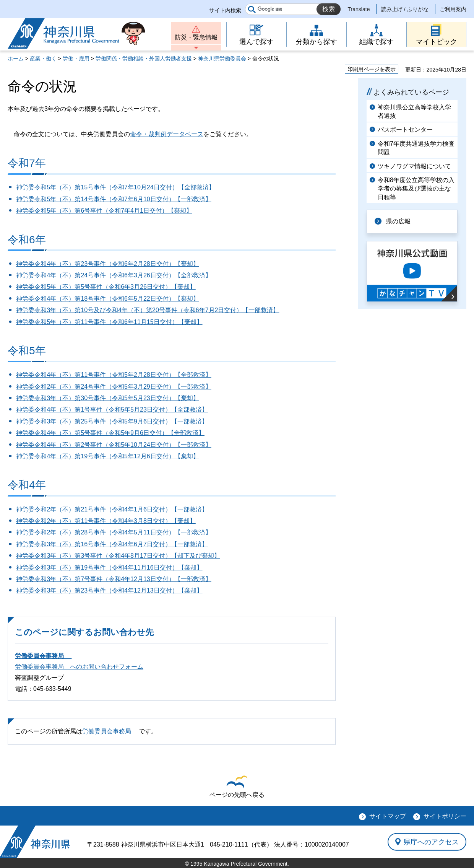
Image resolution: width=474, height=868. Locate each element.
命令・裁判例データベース (167, 134)
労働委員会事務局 (43, 656)
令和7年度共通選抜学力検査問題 (416, 148)
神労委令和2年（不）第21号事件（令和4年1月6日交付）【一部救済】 (112, 509)
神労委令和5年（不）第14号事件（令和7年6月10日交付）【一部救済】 (114, 199)
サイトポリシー (445, 816)
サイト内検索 (225, 10)
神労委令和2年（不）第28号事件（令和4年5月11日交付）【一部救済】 (114, 532)
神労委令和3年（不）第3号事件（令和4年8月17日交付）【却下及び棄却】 (118, 556)
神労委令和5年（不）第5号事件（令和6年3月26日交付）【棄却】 (106, 287)
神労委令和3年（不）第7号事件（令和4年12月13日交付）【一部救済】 (114, 579)
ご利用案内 (453, 9)
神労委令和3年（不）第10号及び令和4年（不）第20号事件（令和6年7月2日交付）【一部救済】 (148, 310)
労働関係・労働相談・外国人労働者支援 (144, 59)
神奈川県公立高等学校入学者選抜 (414, 112)
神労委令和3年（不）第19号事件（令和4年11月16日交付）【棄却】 (109, 568)
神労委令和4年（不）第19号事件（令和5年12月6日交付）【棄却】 (107, 456)
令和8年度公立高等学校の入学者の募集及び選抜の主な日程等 (416, 189)
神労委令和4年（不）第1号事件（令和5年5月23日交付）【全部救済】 (112, 410)
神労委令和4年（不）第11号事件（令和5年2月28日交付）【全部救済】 (114, 375)
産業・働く (43, 59)
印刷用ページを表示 (372, 69)
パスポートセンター (405, 129)
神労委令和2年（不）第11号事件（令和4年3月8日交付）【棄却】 (106, 521)
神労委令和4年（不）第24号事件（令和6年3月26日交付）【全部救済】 (114, 275)
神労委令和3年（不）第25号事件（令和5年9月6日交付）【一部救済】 (112, 421)
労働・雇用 (76, 59)
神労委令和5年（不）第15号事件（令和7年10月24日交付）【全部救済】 (115, 187)
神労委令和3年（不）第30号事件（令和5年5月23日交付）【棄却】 (107, 398)
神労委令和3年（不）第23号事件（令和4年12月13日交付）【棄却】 (109, 590)
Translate (359, 9)
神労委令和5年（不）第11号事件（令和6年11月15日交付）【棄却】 (109, 322)
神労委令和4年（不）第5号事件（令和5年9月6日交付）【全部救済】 (110, 433)
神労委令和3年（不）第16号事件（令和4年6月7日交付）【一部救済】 (112, 544)
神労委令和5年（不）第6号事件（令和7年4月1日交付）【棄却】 (104, 211)
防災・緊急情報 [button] (196, 37)
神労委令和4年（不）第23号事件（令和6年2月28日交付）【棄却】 (107, 264)
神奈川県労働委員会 (222, 59)
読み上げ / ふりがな (405, 9)
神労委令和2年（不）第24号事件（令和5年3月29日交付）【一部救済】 (114, 387)
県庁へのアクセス (431, 842)
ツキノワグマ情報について (414, 166)
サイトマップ (388, 816)
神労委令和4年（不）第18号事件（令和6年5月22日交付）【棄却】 (107, 299)
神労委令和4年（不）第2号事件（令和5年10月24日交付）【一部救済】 (114, 445)
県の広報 (398, 221)
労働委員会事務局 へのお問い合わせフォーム (79, 667)
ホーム (16, 59)
